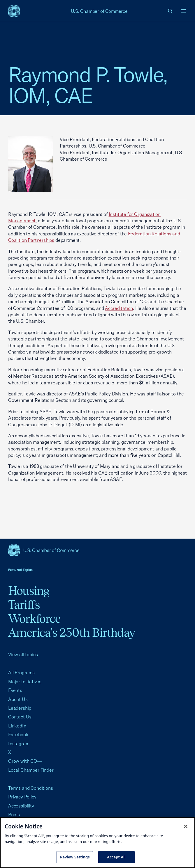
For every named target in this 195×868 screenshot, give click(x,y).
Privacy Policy (22, 797)
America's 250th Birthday (72, 632)
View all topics (23, 654)
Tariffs (24, 605)
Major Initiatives (25, 681)
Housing (29, 591)
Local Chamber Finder (31, 770)
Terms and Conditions (30, 788)
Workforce (34, 618)
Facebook (18, 734)
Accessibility (21, 806)
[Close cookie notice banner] (186, 826)
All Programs (21, 672)
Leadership (20, 708)
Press (14, 814)
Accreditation (119, 308)
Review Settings (75, 857)
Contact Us (20, 717)
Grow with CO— (25, 761)
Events (15, 690)
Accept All (116, 857)
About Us (18, 699)
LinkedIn (17, 726)
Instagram (19, 743)
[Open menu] (183, 11)
